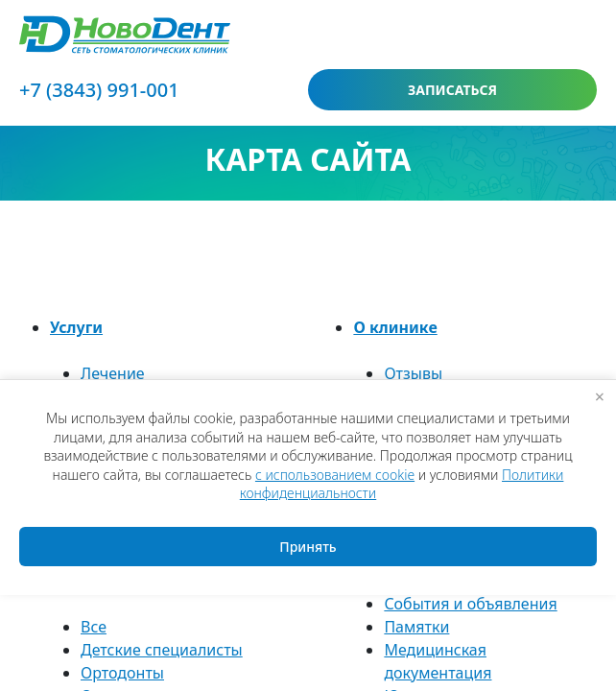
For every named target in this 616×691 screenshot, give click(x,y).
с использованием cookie (335, 475)
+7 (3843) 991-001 (99, 90)
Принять (308, 547)
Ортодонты (122, 673)
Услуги (76, 327)
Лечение (113, 373)
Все (94, 627)
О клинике (395, 327)
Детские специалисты (162, 650)
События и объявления (470, 604)
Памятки (416, 627)
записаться (452, 90)
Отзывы (413, 373)
